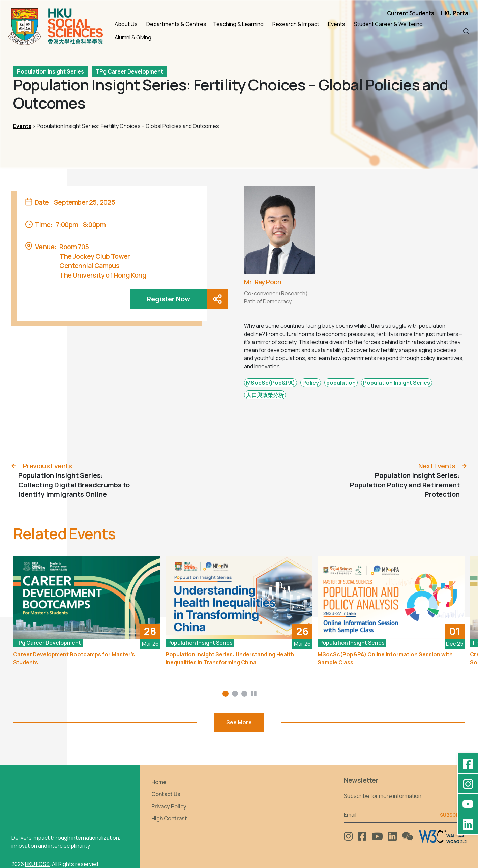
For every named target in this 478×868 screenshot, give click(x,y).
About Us (126, 24)
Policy (311, 383)
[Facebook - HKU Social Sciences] (468, 763)
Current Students (411, 13)
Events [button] (337, 24)
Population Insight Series (50, 71)
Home (159, 782)
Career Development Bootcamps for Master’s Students (74, 658)
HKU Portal (455, 13)
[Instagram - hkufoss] (468, 784)
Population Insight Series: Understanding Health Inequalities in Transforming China (230, 658)
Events (22, 126)
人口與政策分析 (265, 395)
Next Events (437, 466)
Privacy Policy (169, 806)
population (341, 383)
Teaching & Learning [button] (238, 24)
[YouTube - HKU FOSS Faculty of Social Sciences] (468, 804)
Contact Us (166, 794)
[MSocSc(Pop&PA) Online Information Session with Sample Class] (391, 598)
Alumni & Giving (133, 37)
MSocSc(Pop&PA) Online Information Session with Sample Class (385, 658)
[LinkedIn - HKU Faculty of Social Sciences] (468, 824)
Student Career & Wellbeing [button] (388, 24)
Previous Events (47, 466)
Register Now (168, 299)
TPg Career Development (129, 71)
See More (239, 722)
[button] (466, 31)
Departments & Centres (176, 24)
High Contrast (169, 818)
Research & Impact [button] (296, 24)
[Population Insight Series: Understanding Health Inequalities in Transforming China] (239, 598)
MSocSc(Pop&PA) (271, 383)
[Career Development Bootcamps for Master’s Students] (87, 598)
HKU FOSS (37, 864)
